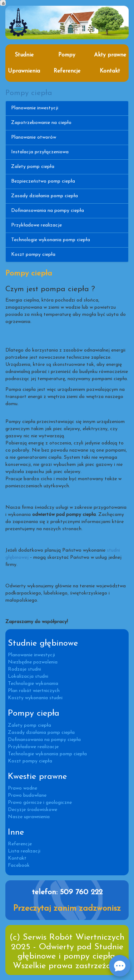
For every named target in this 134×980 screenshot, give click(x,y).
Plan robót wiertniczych (34, 691)
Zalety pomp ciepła (33, 167)
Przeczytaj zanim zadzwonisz (67, 909)
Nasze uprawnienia (29, 817)
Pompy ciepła (29, 93)
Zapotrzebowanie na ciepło (41, 123)
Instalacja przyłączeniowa (40, 152)
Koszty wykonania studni (35, 698)
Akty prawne (110, 55)
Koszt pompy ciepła (33, 255)
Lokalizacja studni (28, 676)
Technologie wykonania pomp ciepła (51, 240)
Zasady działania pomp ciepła (44, 196)
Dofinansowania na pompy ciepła (48, 211)
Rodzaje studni (24, 669)
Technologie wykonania (33, 684)
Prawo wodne (23, 788)
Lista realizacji (24, 851)
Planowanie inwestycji (35, 108)
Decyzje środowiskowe (33, 810)
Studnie (24, 55)
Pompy (67, 55)
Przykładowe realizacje (36, 225)
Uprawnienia (24, 71)
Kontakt (110, 71)
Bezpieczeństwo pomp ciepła (43, 181)
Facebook (19, 865)
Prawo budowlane (27, 795)
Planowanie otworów (34, 137)
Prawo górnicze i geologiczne (40, 803)
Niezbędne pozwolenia (33, 662)
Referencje (67, 71)
